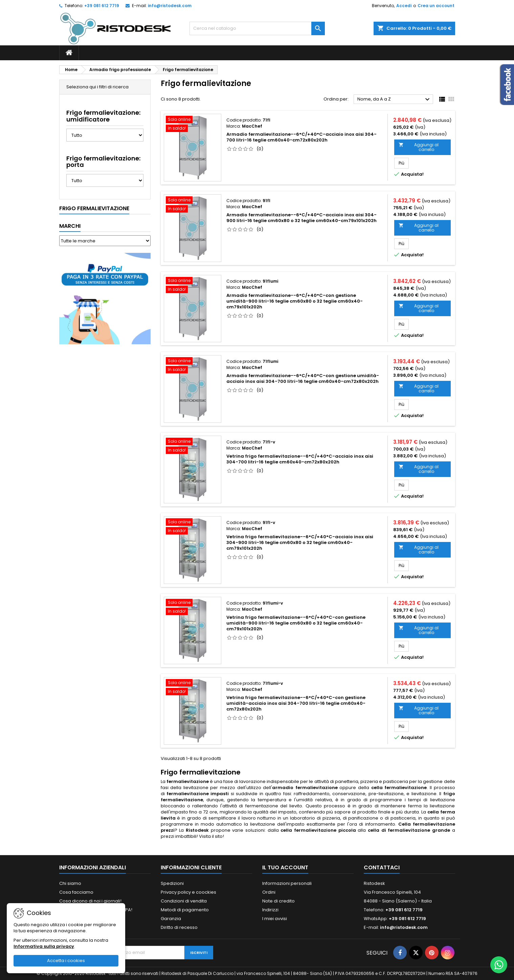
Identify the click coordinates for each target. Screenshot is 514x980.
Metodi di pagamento (185, 910)
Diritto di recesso (179, 927)
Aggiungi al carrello (419, 147)
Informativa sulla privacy (44, 946)
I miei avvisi (275, 919)
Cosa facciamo (76, 892)
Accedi (404, 6)
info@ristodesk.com (170, 6)
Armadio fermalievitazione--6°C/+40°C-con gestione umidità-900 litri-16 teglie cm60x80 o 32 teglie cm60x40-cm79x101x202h (295, 301)
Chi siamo (70, 883)
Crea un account (436, 6)
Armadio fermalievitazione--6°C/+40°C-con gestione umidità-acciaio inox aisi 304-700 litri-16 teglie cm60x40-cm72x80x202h (303, 378)
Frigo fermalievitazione (94, 208)
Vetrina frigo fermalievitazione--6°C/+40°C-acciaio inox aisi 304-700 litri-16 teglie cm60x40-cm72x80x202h (300, 459)
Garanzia (171, 919)
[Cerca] (257, 28)
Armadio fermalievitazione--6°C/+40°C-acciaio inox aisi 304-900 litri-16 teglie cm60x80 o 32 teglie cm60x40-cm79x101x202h (301, 218)
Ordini (269, 892)
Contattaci (382, 867)
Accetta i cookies (66, 961)
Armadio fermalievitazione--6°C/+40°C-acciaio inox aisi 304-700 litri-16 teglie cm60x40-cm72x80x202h (301, 137)
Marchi (70, 226)
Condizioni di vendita (184, 901)
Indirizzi (270, 910)
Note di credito (278, 901)
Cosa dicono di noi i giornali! (90, 901)
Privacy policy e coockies (188, 892)
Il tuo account (285, 867)
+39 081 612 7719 (102, 6)
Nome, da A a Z (394, 100)
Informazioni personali (287, 883)
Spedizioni (172, 883)
